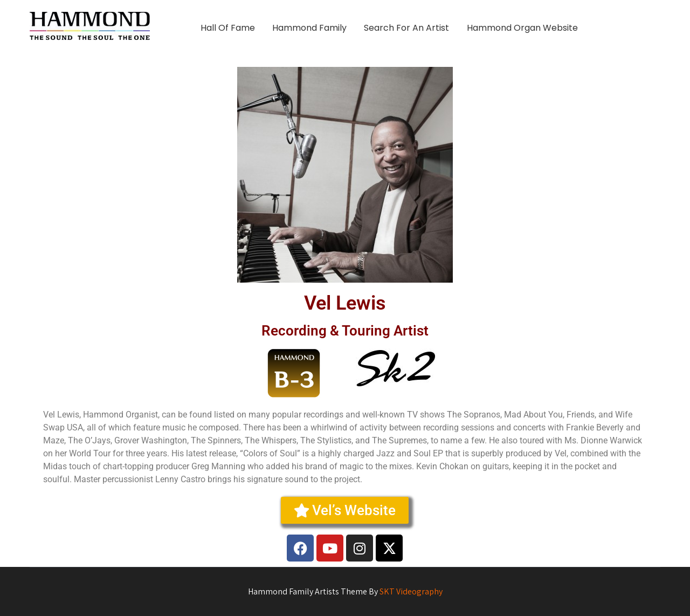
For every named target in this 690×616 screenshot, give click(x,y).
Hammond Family (309, 28)
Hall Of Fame (228, 28)
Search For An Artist (406, 28)
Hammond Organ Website (522, 28)
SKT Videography (411, 591)
